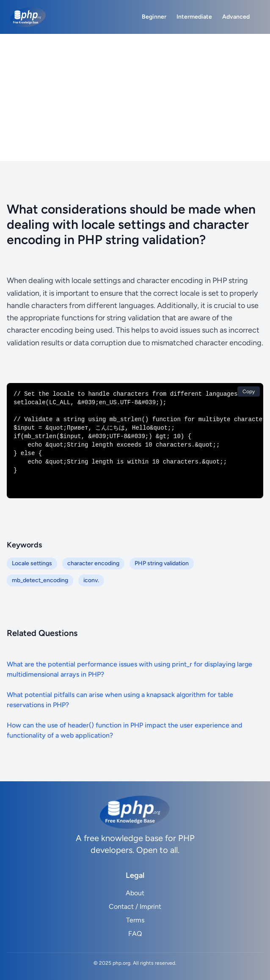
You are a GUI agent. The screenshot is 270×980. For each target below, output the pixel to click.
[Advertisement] (135, 97)
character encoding (93, 563)
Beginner (154, 17)
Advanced (236, 17)
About (135, 893)
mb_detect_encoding (40, 580)
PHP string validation (162, 563)
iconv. (91, 580)
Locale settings (32, 563)
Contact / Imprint (135, 906)
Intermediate (194, 17)
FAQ (135, 934)
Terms (135, 920)
